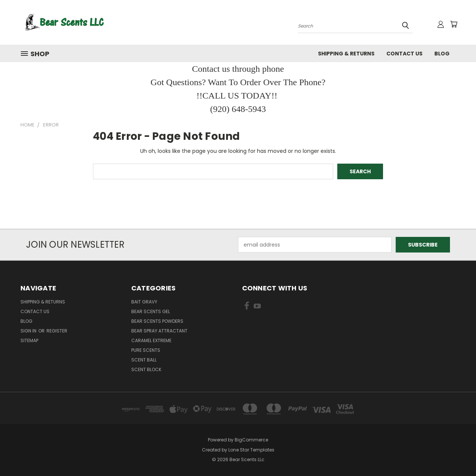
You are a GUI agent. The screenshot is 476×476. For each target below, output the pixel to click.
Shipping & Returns (346, 54)
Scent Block (146, 369)
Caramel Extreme (151, 340)
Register (57, 331)
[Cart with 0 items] (454, 24)
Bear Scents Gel (151, 311)
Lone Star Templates (251, 450)
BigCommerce (251, 440)
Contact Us (404, 54)
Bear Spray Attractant (159, 331)
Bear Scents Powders (157, 321)
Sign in (29, 331)
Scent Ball (144, 360)
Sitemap (29, 340)
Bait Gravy (144, 302)
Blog (442, 54)
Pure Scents (146, 350)
